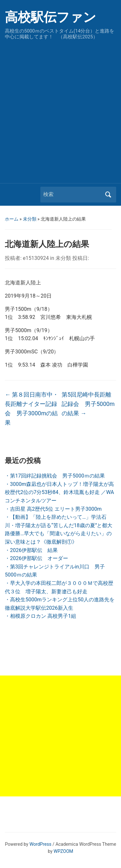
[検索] (72, 194)
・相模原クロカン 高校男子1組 (40, 616)
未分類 (30, 219)
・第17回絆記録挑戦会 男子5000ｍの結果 (55, 476)
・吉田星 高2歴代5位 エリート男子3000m (53, 509)
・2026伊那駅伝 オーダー (36, 558)
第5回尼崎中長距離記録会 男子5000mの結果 (88, 404)
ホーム (12, 219)
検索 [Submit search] (108, 195)
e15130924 (36, 258)
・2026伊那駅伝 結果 (31, 550)
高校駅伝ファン (50, 17)
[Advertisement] (60, 110)
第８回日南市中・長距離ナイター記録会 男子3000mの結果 (32, 408)
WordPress (40, 844)
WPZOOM (63, 851)
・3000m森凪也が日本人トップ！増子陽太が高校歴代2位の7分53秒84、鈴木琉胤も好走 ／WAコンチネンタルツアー (59, 492)
